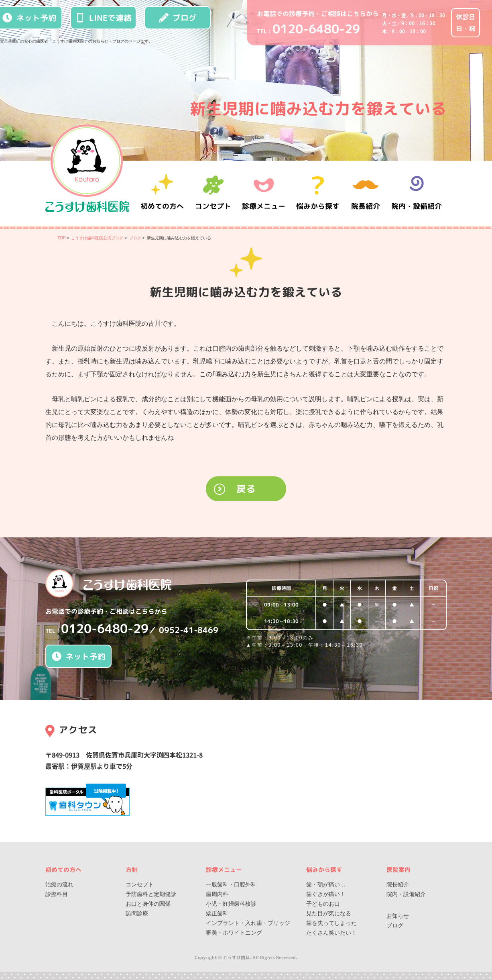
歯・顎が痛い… (326, 884)
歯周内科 (217, 894)
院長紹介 (366, 193)
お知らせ (398, 916)
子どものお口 (323, 904)
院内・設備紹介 (417, 193)
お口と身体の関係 (148, 904)
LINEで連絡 (104, 18)
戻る (246, 489)
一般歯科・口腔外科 (231, 884)
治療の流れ (59, 884)
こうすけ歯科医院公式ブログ (97, 238)
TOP (61, 238)
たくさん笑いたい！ (331, 933)
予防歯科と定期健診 (151, 894)
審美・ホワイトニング (234, 933)
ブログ (178, 18)
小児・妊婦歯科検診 (231, 904)
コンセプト (140, 884)
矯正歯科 (217, 913)
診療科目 (57, 894)
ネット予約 (79, 656)
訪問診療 (137, 913)
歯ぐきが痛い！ (326, 894)
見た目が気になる (329, 913)
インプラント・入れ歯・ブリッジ (248, 923)
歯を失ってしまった (331, 923)
